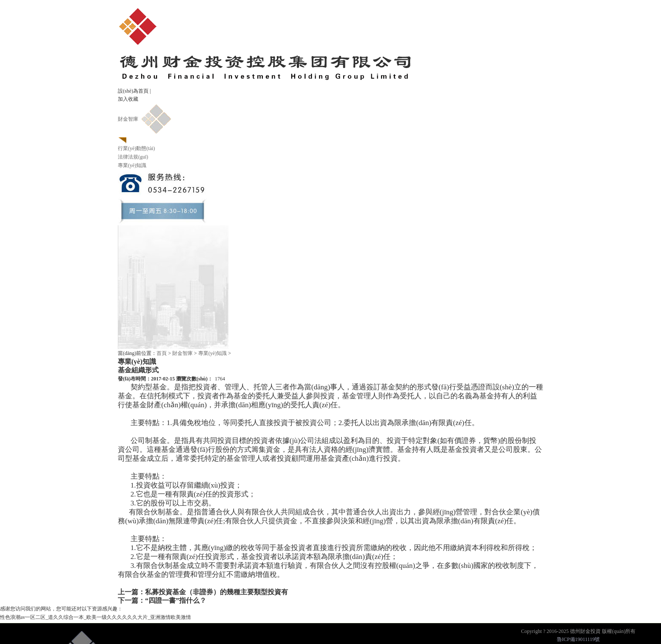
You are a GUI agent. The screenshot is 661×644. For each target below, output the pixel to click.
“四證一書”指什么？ (176, 600)
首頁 (162, 353)
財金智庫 (128, 119)
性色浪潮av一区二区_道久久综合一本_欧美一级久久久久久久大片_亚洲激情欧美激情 (95, 617)
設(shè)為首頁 (133, 91)
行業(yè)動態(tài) (136, 148)
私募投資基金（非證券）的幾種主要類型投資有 (217, 592)
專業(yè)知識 (132, 165)
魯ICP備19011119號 (578, 639)
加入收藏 (128, 99)
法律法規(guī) (133, 157)
